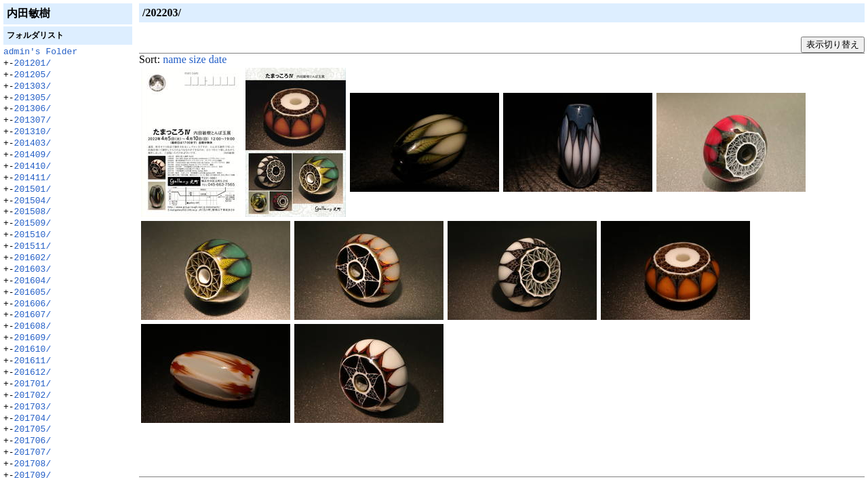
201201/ (33, 64)
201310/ (33, 132)
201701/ (33, 384)
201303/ (33, 87)
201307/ (33, 121)
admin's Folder (40, 52)
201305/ (33, 98)
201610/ (33, 350)
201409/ (33, 155)
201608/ (33, 327)
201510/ (33, 235)
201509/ (33, 224)
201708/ (33, 464)
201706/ (33, 441)
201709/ (33, 476)
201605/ (33, 293)
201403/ (33, 144)
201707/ (33, 453)
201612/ (33, 373)
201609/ (33, 338)
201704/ (33, 419)
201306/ (33, 109)
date (218, 59)
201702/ (33, 396)
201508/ (33, 212)
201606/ (33, 304)
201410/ (33, 167)
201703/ (33, 407)
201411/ (33, 178)
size (198, 59)
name (175, 59)
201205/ (33, 75)
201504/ (33, 201)
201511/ (33, 247)
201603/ (33, 270)
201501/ (33, 190)
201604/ (33, 281)
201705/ (33, 430)
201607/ (33, 315)
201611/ (33, 361)
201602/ (33, 258)
